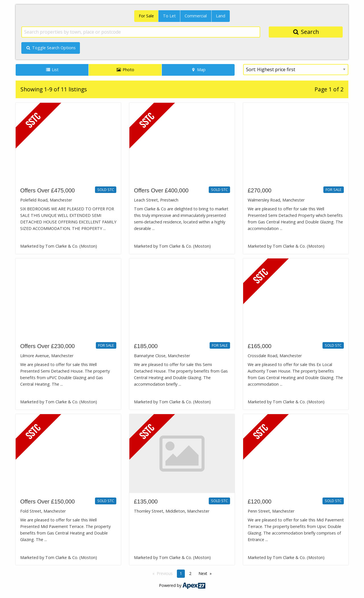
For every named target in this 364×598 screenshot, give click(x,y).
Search (306, 32)
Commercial (196, 16)
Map (198, 70)
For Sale (146, 16)
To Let (169, 16)
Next (203, 573)
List (52, 70)
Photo (125, 70)
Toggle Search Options (51, 48)
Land (221, 16)
